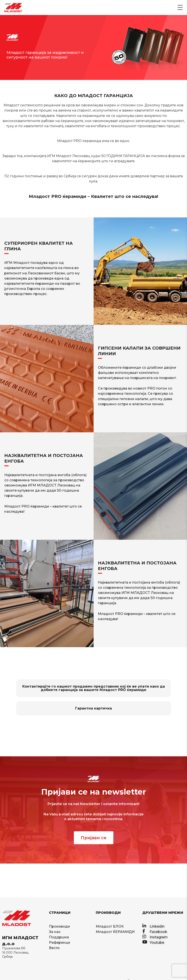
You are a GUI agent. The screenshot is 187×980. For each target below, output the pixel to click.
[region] (93, 47)
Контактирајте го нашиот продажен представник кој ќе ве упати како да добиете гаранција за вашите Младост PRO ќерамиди (94, 688)
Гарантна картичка (93, 708)
